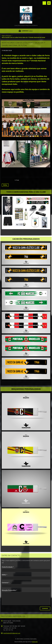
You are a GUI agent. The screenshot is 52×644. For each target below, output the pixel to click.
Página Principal (6, 36)
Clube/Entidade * (8, 567)
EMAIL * (4, 575)
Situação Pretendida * (9, 590)
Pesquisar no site (44, 3)
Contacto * (5, 583)
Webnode (35, 642)
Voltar (5, 185)
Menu (49, 3)
